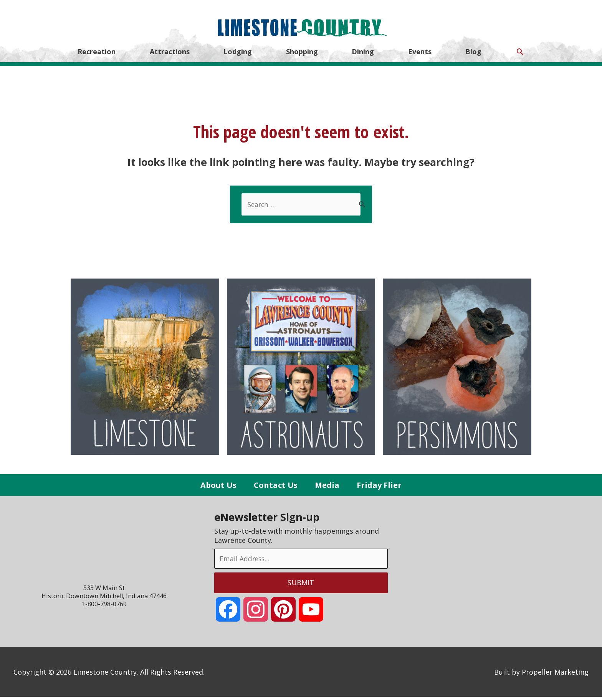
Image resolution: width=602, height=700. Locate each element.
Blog (473, 57)
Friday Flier (380, 488)
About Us (217, 488)
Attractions (170, 57)
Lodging (238, 57)
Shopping (302, 57)
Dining (363, 57)
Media (327, 488)
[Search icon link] (520, 57)
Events (420, 57)
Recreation (97, 57)
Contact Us (275, 488)
